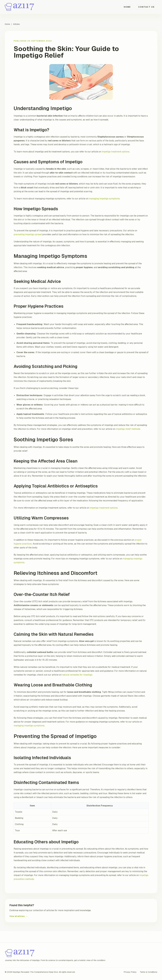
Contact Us (146, 7)
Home (127, 7)
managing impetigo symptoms (104, 199)
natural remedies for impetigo (77, 675)
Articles (16, 24)
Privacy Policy (130, 972)
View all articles (19, 916)
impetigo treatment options (116, 152)
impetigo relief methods (128, 429)
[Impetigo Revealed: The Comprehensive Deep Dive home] (20, 7)
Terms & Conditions (149, 972)
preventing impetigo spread (28, 234)
